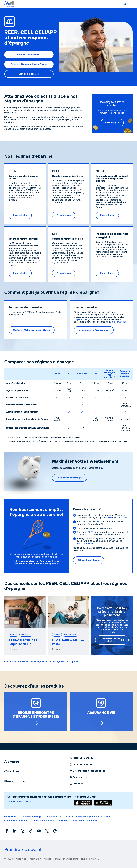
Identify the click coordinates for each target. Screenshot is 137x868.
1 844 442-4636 (118, 322)
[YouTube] (39, 831)
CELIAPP (82, 374)
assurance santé (85, 543)
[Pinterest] (55, 831)
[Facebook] (7, 831)
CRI (96, 374)
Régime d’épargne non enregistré (110, 374)
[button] (125, 4)
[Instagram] (23, 831)
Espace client (82, 319)
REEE (91, 532)
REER (57, 374)
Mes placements (71, 634)
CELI (69, 374)
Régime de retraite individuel (125, 374)
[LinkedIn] (15, 831)
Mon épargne (26, 634)
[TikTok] (31, 831)
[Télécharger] (83, 803)
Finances (13, 634)
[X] (47, 831)
